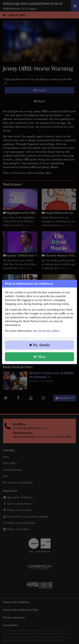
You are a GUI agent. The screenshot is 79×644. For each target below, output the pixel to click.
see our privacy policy (46, 331)
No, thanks (40, 345)
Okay (39, 357)
